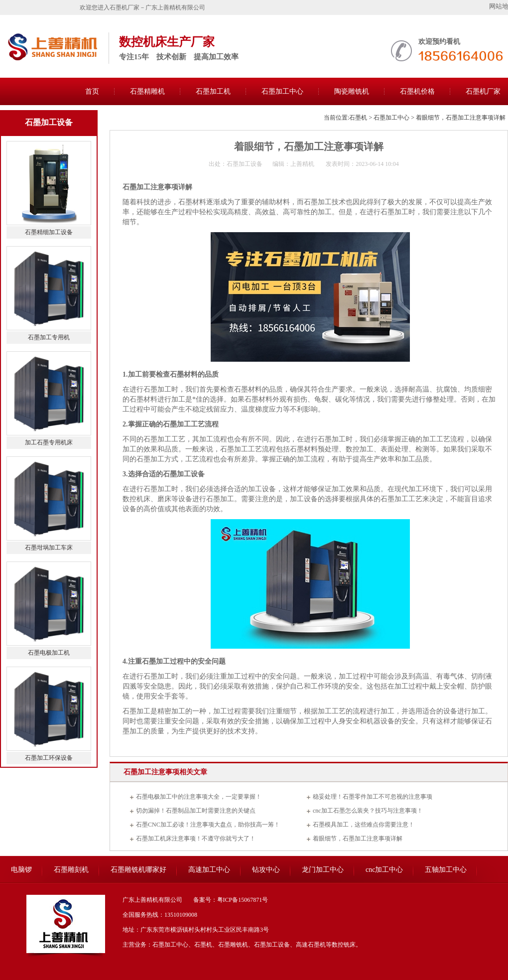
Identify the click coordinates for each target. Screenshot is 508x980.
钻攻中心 (266, 870)
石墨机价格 (417, 91)
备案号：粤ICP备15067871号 (231, 900)
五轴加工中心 (446, 870)
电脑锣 (21, 870)
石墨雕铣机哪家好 (138, 870)
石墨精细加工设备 (49, 232)
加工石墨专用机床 (49, 442)
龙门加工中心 (323, 870)
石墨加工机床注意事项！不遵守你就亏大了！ (196, 839)
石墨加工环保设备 (49, 758)
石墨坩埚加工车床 (49, 548)
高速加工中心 (209, 870)
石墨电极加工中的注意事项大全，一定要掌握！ (199, 797)
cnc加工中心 (384, 870)
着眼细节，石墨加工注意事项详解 (358, 839)
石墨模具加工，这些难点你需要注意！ (364, 825)
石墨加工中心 (282, 91)
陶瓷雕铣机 (352, 91)
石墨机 (358, 118)
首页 (92, 91)
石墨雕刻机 (71, 870)
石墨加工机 (213, 91)
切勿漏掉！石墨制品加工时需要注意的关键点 (196, 811)
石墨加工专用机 (49, 337)
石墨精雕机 (147, 91)
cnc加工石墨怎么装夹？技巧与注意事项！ (368, 811)
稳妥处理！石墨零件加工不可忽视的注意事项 (373, 797)
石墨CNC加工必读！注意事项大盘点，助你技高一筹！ (208, 825)
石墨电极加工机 (49, 653)
